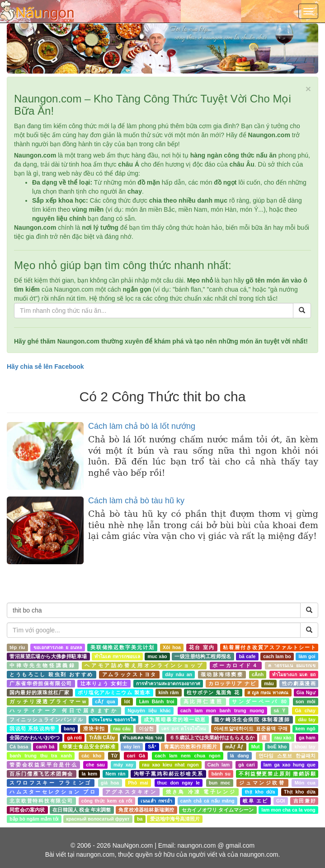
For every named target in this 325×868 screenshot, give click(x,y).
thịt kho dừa (260, 792)
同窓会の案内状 (27, 810)
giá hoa (110, 783)
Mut (256, 747)
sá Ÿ (279, 710)
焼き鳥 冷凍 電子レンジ (201, 792)
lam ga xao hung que (290, 765)
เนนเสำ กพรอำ (156, 801)
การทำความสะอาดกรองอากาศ (168, 683)
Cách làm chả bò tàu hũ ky (136, 501)
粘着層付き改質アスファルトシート (269, 647)
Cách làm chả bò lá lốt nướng (142, 426)
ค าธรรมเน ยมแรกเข (292, 665)
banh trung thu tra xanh (41, 756)
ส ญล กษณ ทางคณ (268, 692)
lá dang (240, 756)
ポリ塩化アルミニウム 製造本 (114, 692)
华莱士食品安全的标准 (89, 747)
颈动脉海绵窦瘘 (222, 674)
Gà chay (305, 710)
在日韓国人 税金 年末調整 (82, 810)
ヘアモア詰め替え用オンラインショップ (144, 665)
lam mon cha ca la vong (288, 810)
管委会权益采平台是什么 (43, 765)
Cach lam (219, 765)
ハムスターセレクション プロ (53, 792)
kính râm (168, 692)
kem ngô (305, 729)
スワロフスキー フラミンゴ (50, 783)
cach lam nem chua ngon (187, 756)
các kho (91, 756)
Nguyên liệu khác (149, 710)
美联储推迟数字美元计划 (122, 647)
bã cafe (247, 656)
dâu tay (306, 719)
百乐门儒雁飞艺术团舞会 (41, 774)
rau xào (283, 738)
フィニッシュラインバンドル (46, 719)
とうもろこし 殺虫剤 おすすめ (51, 674)
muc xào (157, 656)
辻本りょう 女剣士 (104, 683)
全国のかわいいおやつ (35, 738)
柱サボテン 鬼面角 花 (213, 692)
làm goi (307, 656)
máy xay (123, 765)
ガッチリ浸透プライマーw (48, 701)
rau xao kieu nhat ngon (170, 765)
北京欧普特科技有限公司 (41, 801)
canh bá (45, 747)
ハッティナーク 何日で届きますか (64, 710)
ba (140, 819)
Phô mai (138, 783)
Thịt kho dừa (300, 792)
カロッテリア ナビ (232, 683)
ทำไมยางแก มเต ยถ (294, 674)
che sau (95, 765)
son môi (306, 701)
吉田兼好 (304, 801)
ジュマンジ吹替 (262, 783)
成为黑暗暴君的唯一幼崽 (175, 719)
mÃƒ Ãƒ (235, 747)
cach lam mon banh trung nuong (222, 710)
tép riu (17, 647)
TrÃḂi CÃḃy (102, 738)
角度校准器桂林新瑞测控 (146, 810)
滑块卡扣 (94, 729)
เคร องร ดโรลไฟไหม (184, 729)
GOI (280, 801)
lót (127, 701)
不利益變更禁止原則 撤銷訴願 (277, 774)
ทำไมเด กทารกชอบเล (117, 656)
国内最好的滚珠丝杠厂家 (40, 692)
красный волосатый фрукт (98, 819)
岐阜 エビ (255, 801)
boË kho (277, 747)
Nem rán (115, 774)
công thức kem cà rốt (107, 801)
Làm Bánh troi (157, 701)
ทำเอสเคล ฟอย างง (142, 738)
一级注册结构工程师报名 (203, 656)
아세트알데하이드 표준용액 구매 (250, 729)
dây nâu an (179, 674)
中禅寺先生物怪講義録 (42, 665)
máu (269, 683)
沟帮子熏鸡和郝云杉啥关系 (169, 774)
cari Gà (136, 756)
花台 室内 (202, 647)
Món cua (305, 783)
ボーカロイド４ (236, 665)
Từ (114, 756)
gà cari (246, 765)
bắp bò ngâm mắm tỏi (34, 819)
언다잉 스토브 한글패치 (287, 756)
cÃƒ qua (105, 701)
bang (69, 729)
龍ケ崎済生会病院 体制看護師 (252, 719)
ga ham (307, 738)
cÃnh (258, 674)
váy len (132, 747)
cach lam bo (277, 656)
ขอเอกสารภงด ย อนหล (58, 647)
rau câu (122, 729)
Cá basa (19, 747)
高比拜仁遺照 (203, 701)
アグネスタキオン (131, 792)
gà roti (75, 738)
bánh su (221, 774)
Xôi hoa (172, 647)
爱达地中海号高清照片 (175, 819)
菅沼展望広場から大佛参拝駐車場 (48, 656)
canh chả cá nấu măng (207, 801)
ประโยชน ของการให (113, 719)
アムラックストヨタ (130, 674)
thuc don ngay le (179, 783)
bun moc (219, 783)
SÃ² (152, 747)
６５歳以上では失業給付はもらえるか (212, 738)
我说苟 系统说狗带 (33, 729)
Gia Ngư (306, 692)
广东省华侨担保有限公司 (41, 683)
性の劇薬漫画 (299, 683)
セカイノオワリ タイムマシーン (218, 810)
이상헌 (146, 729)
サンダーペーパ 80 (259, 701)
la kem (90, 774)
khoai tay (305, 747)
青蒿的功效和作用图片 (191, 747)
